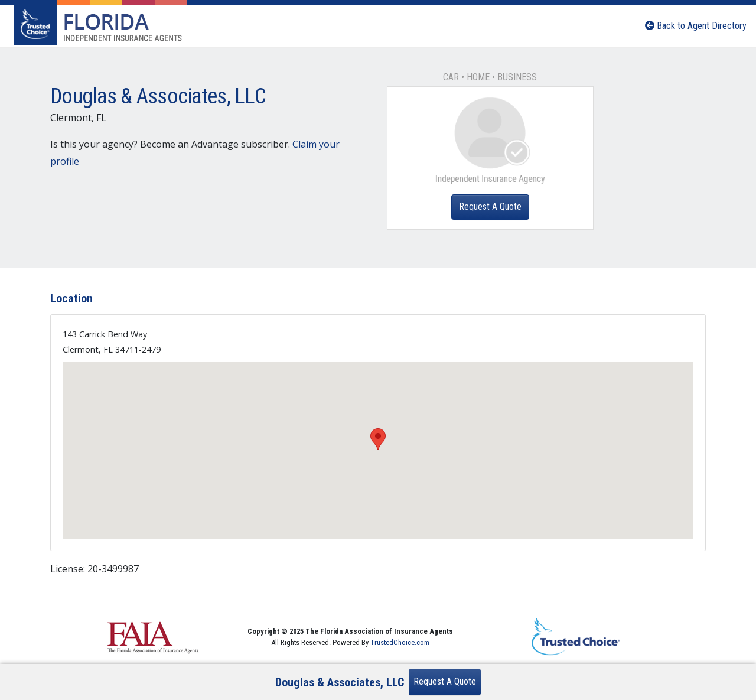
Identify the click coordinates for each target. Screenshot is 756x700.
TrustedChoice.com (400, 642)
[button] (378, 439)
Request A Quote (490, 206)
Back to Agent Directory (696, 26)
